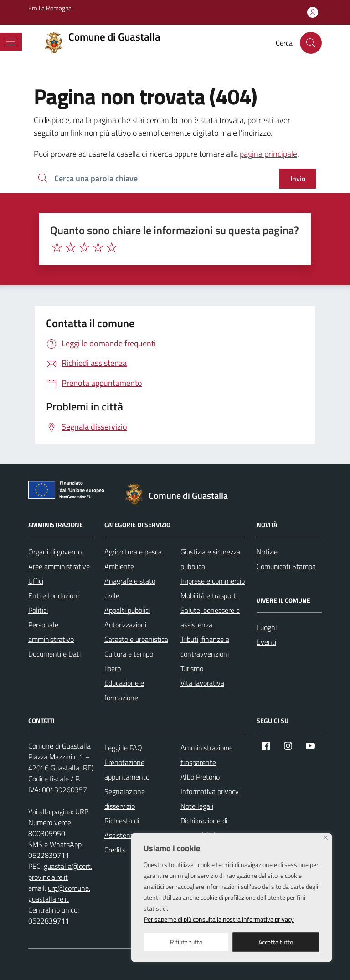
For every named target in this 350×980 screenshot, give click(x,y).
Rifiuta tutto (186, 942)
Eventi (266, 642)
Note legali (197, 806)
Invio (298, 179)
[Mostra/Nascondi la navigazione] (11, 42)
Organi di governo (55, 552)
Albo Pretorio (200, 777)
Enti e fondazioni (54, 595)
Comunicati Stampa (286, 566)
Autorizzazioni (125, 625)
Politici (38, 610)
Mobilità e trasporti (209, 595)
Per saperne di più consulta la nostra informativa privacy (219, 919)
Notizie (267, 552)
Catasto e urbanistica (136, 639)
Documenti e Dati (54, 654)
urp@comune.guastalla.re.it (59, 893)
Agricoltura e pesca (133, 552)
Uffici (36, 581)
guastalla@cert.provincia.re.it (60, 872)
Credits (115, 850)
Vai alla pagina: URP (58, 811)
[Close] (326, 838)
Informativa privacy (210, 791)
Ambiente (119, 566)
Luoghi (267, 627)
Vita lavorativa (202, 683)
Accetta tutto (276, 942)
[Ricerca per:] (157, 179)
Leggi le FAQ (123, 748)
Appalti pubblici (127, 610)
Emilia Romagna (50, 8)
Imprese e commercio (213, 581)
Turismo (192, 668)
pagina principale (268, 154)
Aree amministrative (59, 566)
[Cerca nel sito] (311, 43)
